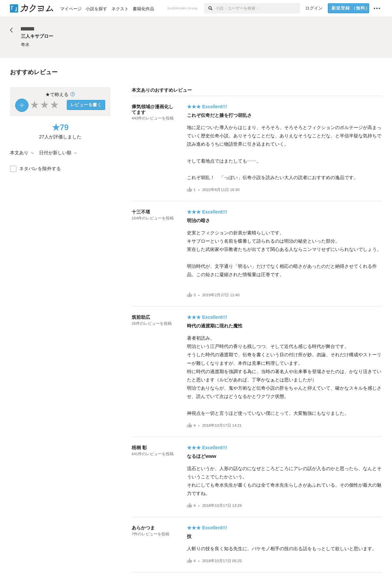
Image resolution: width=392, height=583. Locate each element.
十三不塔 (141, 212)
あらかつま (143, 528)
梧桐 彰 (139, 448)
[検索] (210, 8)
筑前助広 (141, 317)
